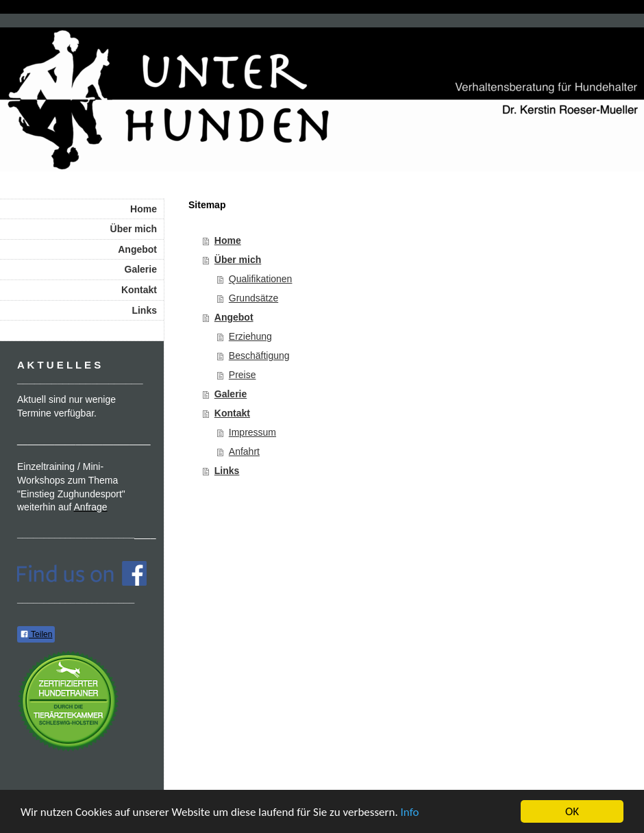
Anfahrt (244, 451)
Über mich (238, 260)
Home (228, 240)
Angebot (234, 317)
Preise (243, 375)
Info (410, 812)
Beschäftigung (259, 356)
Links (227, 471)
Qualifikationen (261, 279)
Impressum (252, 432)
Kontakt (232, 413)
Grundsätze (253, 298)
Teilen (36, 634)
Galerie (231, 394)
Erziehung (250, 336)
